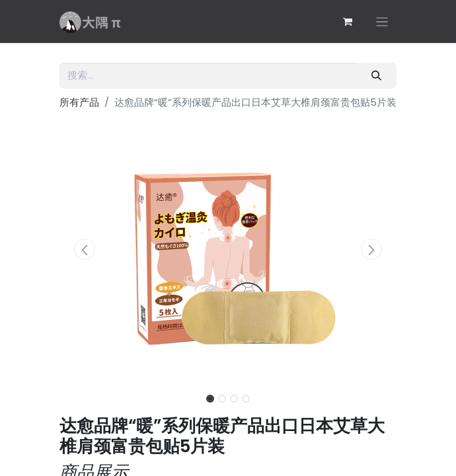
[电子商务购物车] (348, 22)
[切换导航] (382, 21)
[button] (85, 249)
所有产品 (79, 102)
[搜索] (377, 76)
